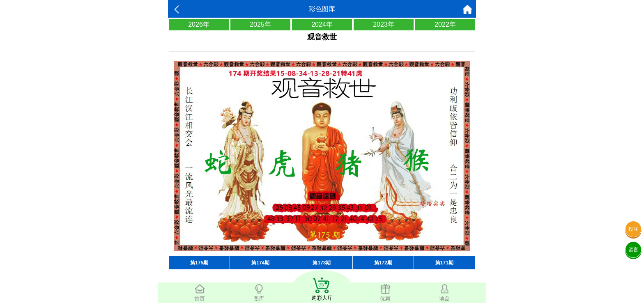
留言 (633, 250)
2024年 (322, 24)
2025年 (260, 24)
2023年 (384, 24)
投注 (633, 229)
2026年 (199, 24)
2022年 (445, 24)
